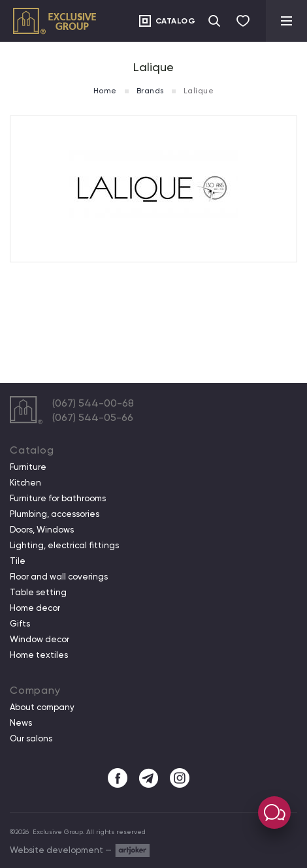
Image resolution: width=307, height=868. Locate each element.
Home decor (35, 608)
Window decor (40, 640)
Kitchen (25, 483)
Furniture (28, 467)
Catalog (176, 21)
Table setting (38, 593)
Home (105, 91)
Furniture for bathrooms (58, 499)
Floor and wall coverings (59, 577)
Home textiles (39, 655)
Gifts (20, 624)
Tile (18, 561)
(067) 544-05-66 (93, 417)
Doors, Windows (42, 530)
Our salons (31, 739)
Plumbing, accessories (55, 514)
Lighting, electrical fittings (64, 546)
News (21, 723)
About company (42, 707)
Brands (150, 91)
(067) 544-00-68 (93, 403)
